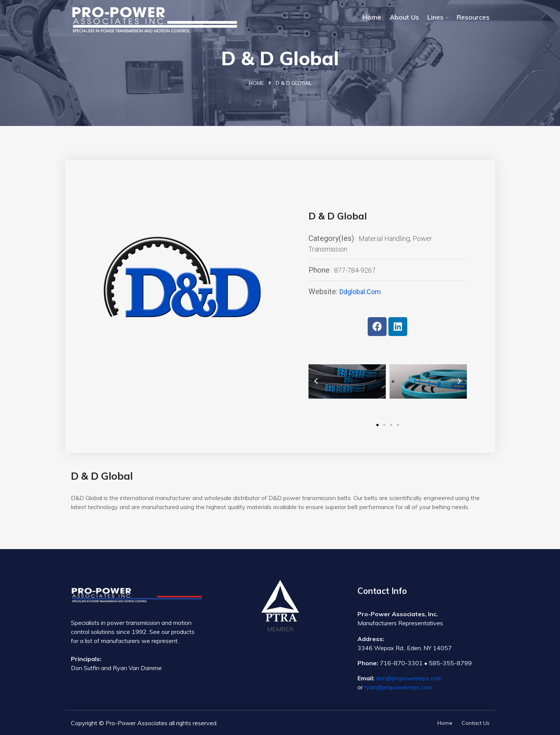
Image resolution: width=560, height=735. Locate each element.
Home (372, 17)
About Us (404, 17)
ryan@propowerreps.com (398, 687)
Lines (435, 17)
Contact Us (476, 723)
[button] (377, 425)
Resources (473, 17)
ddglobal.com (360, 292)
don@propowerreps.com (409, 678)
